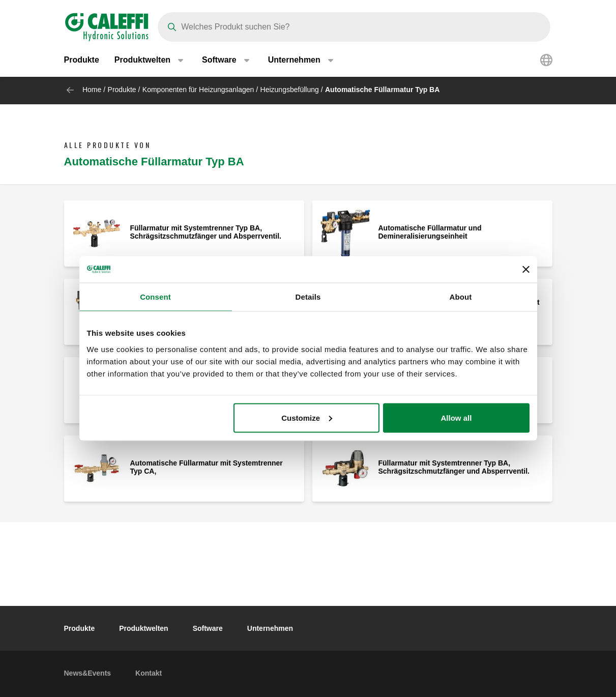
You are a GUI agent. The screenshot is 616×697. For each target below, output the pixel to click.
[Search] (354, 27)
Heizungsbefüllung (290, 90)
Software (208, 628)
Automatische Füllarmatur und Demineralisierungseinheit (430, 232)
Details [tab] (308, 297)
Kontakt (149, 673)
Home (92, 90)
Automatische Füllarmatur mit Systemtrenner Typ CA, (207, 467)
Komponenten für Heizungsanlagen (198, 90)
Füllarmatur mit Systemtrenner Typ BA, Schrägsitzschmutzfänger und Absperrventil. (206, 232)
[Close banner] (526, 270)
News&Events (88, 673)
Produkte (82, 61)
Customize (307, 417)
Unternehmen (270, 628)
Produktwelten (143, 628)
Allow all (457, 417)
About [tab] (461, 297)
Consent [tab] (155, 297)
